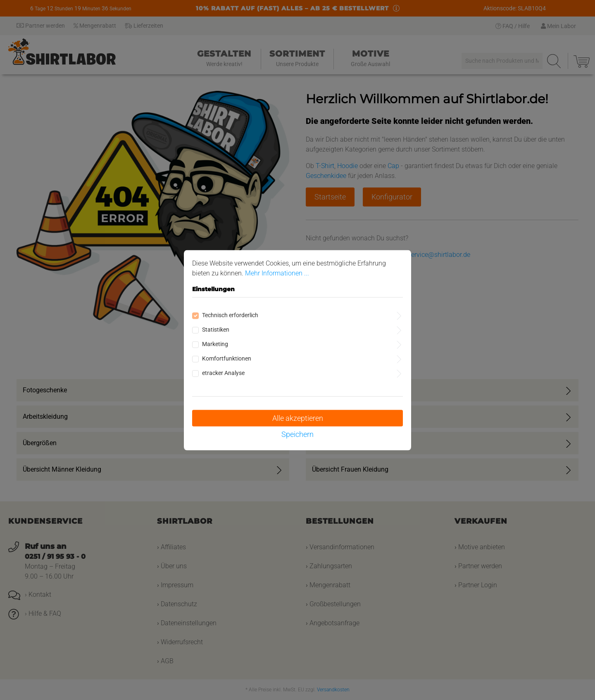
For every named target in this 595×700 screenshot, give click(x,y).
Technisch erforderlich (230, 315)
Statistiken (216, 329)
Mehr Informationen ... (277, 273)
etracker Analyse (223, 373)
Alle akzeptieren (298, 418)
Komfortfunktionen (227, 358)
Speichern (297, 434)
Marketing (215, 344)
